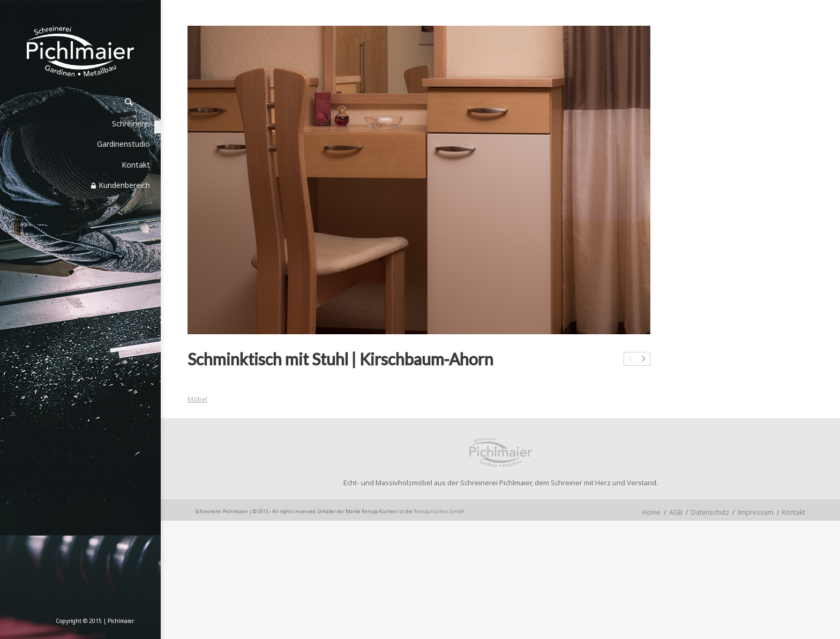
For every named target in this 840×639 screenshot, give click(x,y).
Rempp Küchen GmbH (439, 511)
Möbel (197, 399)
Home (651, 512)
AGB (676, 512)
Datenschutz (710, 512)
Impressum (756, 512)
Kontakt (794, 512)
